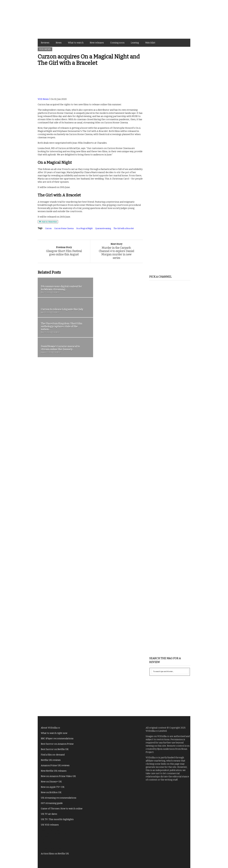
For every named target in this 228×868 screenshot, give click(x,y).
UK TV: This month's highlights (57, 819)
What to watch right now (54, 733)
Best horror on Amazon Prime (57, 744)
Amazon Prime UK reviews (55, 766)
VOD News (45, 49)
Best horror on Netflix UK (55, 749)
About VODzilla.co (50, 728)
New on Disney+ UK (51, 782)
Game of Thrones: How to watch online (62, 809)
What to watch (76, 43)
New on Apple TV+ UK (53, 787)
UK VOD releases (50, 825)
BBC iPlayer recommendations (57, 739)
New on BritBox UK (51, 792)
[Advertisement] (170, 100)
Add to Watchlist (48, 222)
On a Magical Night (84, 228)
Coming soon (117, 43)
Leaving (135, 43)
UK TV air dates (49, 814)
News (59, 43)
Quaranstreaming (103, 228)
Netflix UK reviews (51, 760)
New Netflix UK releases (54, 771)
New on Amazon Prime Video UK (58, 776)
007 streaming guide (52, 803)
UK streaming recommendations (59, 798)
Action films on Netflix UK (55, 854)
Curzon (48, 228)
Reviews (45, 43)
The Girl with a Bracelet (124, 228)
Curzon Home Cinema (64, 228)
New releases (97, 43)
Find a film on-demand (53, 755)
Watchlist (150, 43)
